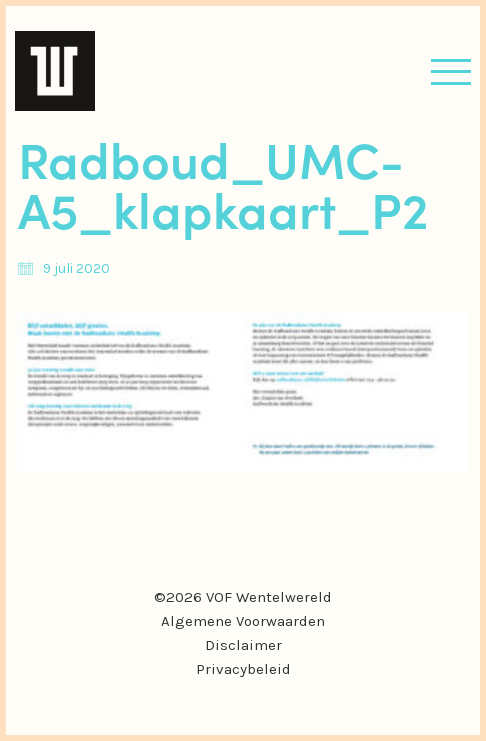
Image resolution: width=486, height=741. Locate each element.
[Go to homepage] (55, 71)
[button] (451, 71)
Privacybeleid (243, 669)
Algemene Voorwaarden (243, 621)
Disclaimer (243, 645)
